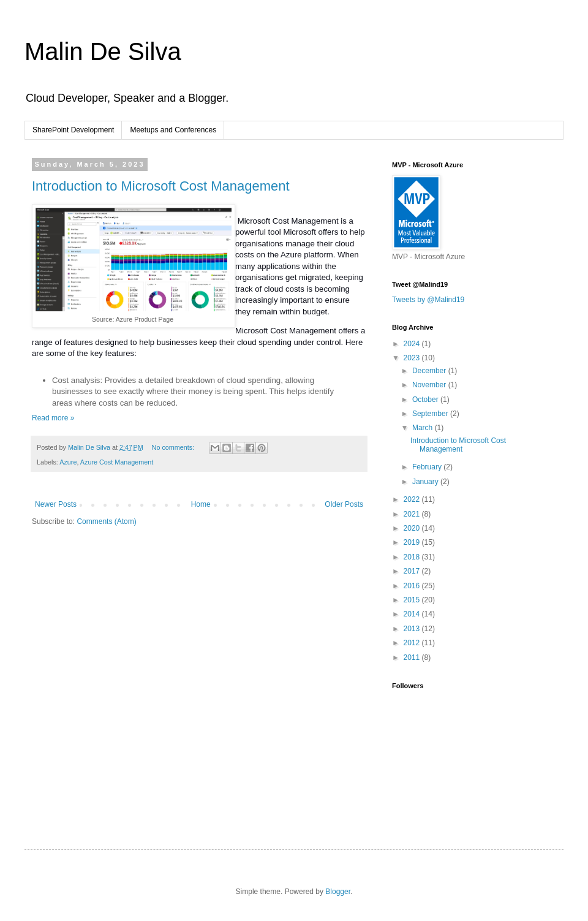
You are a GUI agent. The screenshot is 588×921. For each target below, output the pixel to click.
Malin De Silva (103, 51)
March (424, 428)
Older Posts (344, 504)
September (431, 414)
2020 (413, 528)
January (426, 482)
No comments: (174, 447)
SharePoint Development (73, 130)
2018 (413, 557)
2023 (413, 358)
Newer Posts (56, 504)
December (430, 371)
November (430, 385)
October (426, 400)
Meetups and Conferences (173, 130)
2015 (413, 600)
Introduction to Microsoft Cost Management (161, 186)
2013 (413, 629)
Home (201, 504)
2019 (413, 542)
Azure (68, 462)
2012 (413, 643)
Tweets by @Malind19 (428, 300)
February (428, 467)
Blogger (338, 892)
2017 (413, 571)
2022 (413, 499)
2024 (413, 344)
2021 (413, 514)
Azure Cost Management (117, 462)
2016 (413, 586)
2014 (413, 614)
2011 (413, 658)
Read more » (53, 418)
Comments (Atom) (106, 521)
